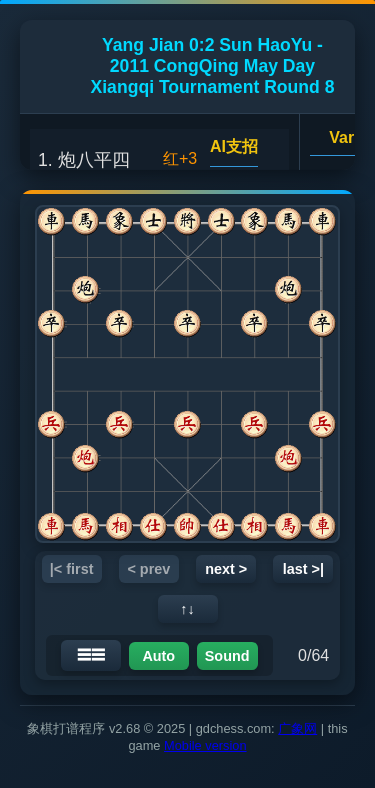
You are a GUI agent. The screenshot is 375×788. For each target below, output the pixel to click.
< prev (148, 569)
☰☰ (91, 655)
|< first (72, 569)
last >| (303, 569)
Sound (227, 656)
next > (226, 569)
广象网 (297, 728)
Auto (158, 656)
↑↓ (187, 609)
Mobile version (205, 745)
